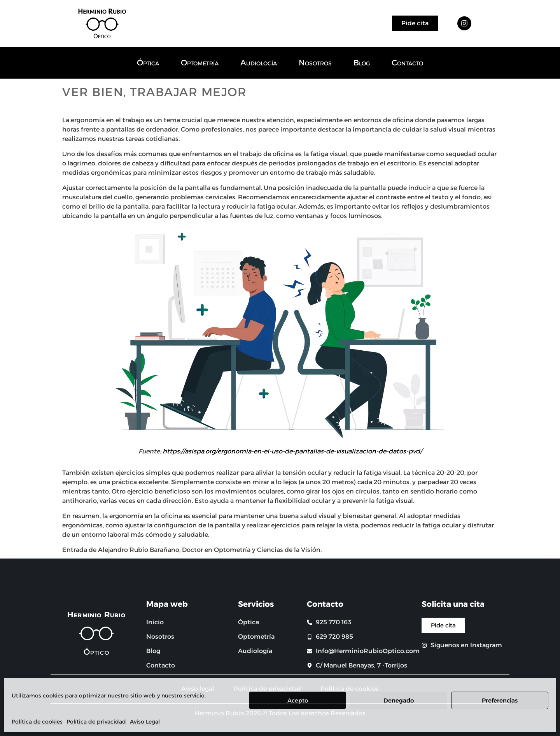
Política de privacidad (96, 722)
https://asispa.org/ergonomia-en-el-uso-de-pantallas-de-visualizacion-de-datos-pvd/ (292, 451)
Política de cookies (37, 722)
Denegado (399, 700)
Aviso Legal (145, 722)
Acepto (298, 700)
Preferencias (500, 700)
